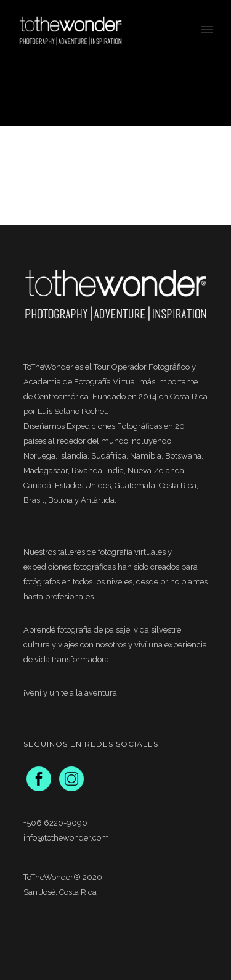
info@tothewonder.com (66, 838)
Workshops (168, 96)
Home (82, 96)
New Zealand (121, 96)
